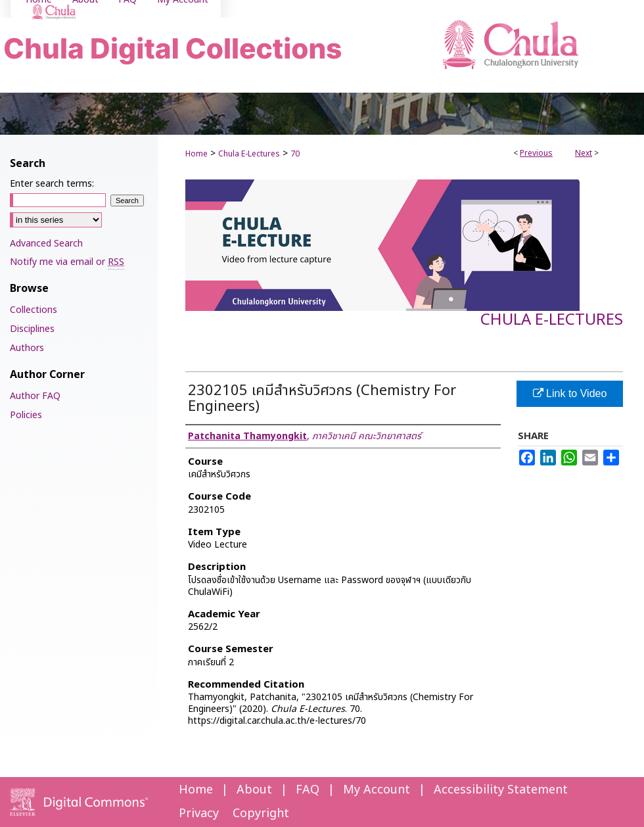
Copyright (261, 814)
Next (584, 153)
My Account (377, 790)
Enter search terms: (52, 184)
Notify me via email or (67, 262)
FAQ (308, 790)
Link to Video (570, 393)
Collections (34, 310)
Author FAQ (35, 396)
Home (196, 154)
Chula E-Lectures (249, 154)
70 (295, 154)
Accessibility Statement (501, 790)
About (254, 790)
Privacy (199, 814)
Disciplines (32, 329)
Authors (27, 348)
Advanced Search (46, 244)
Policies (26, 415)
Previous (536, 153)
